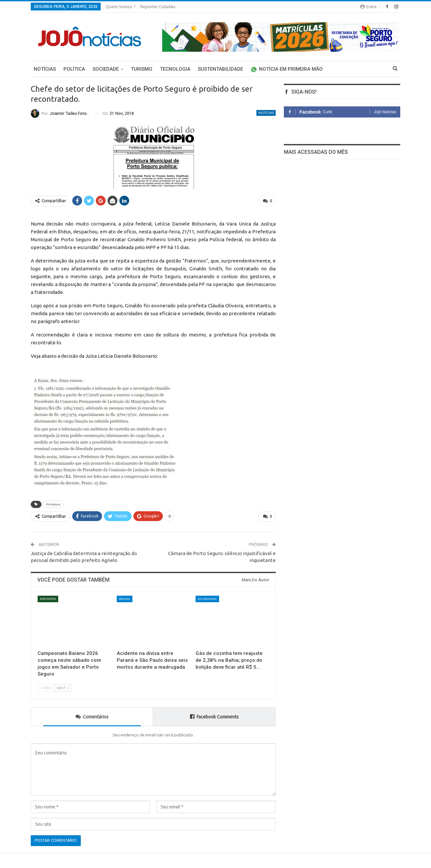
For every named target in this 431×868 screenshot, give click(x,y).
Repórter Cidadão (158, 7)
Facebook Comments (214, 717)
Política (74, 69)
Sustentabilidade (220, 69)
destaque (53, 504)
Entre (369, 7)
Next (63, 688)
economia (207, 599)
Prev (46, 688)
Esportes (48, 599)
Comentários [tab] (92, 717)
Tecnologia (175, 69)
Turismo (142, 69)
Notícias (45, 69)
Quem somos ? (121, 7)
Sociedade (106, 69)
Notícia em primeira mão (287, 69)
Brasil (125, 599)
